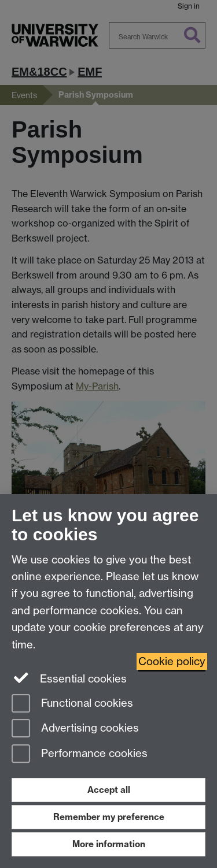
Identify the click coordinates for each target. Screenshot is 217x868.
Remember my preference (109, 817)
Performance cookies (80, 754)
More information (109, 844)
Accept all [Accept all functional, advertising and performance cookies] (109, 790)
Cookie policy (172, 661)
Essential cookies (69, 678)
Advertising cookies (75, 729)
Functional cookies (72, 704)
